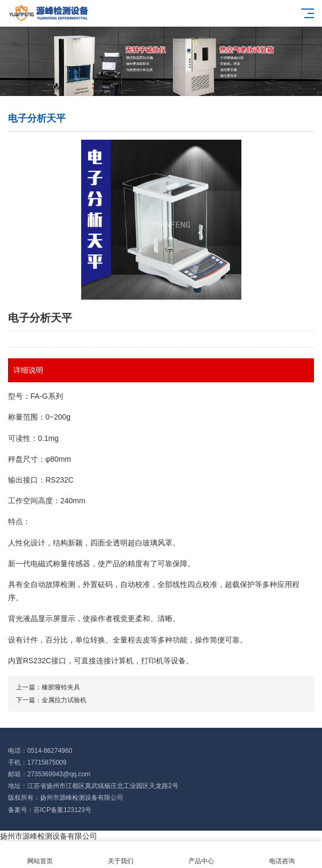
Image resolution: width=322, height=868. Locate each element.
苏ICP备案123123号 (62, 810)
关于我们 (121, 855)
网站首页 (40, 855)
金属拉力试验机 (64, 700)
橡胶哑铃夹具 (61, 687)
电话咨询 (282, 855)
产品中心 (202, 855)
